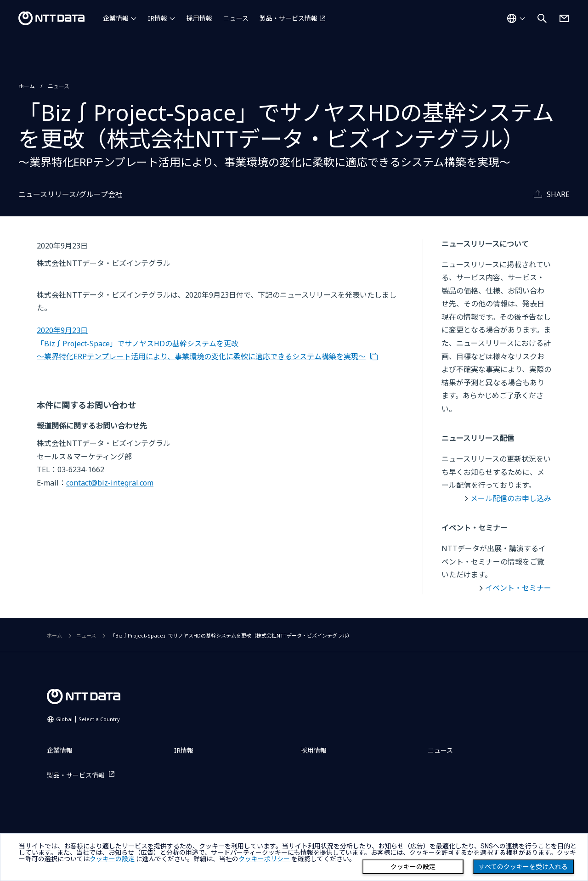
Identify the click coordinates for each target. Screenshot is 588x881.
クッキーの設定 (413, 867)
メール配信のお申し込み (511, 498)
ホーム (27, 86)
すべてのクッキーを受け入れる (523, 867)
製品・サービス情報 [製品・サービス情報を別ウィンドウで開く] (288, 18)
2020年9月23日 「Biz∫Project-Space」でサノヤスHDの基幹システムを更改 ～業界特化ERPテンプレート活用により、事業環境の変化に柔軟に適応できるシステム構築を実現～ (201, 343)
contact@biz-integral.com (110, 483)
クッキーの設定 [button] (112, 859)
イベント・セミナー (518, 588)
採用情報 (199, 18)
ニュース (236, 18)
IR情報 (158, 18)
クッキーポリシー (264, 859)
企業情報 (116, 18)
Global (88, 719)
